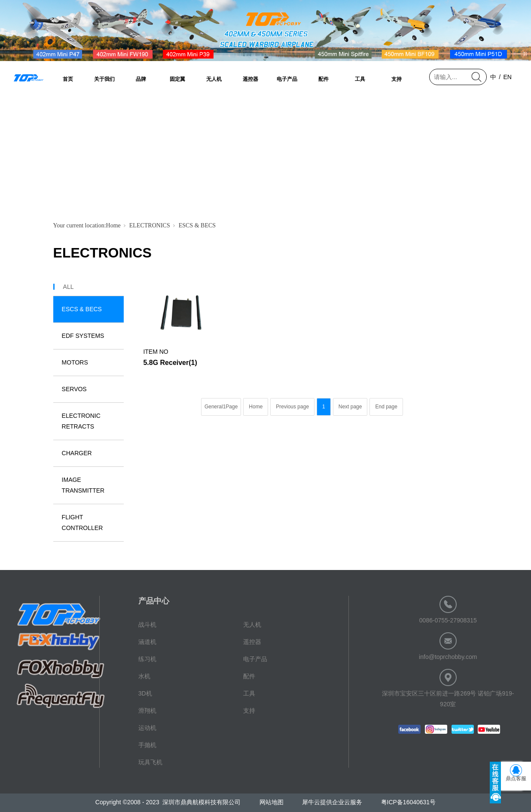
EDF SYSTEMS (83, 336)
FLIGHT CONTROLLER (82, 522)
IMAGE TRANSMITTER (83, 485)
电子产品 (287, 79)
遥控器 (250, 79)
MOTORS (75, 362)
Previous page (292, 407)
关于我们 (104, 79)
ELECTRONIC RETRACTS (81, 421)
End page (386, 407)
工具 (360, 79)
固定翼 (177, 79)
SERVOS (74, 389)
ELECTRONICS (150, 225)
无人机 (214, 79)
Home (113, 225)
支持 (397, 79)
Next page (350, 407)
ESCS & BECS (197, 225)
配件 (323, 79)
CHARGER (77, 453)
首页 (68, 79)
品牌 (141, 79)
